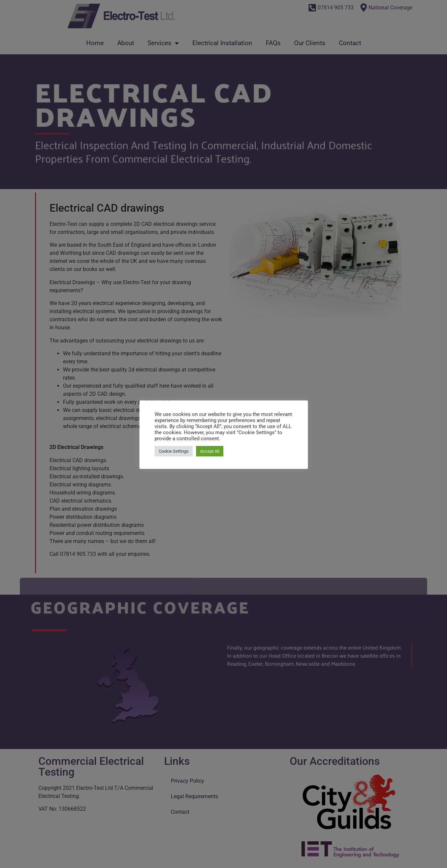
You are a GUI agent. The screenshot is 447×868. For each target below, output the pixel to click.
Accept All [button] (210, 451)
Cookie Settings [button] (174, 451)
